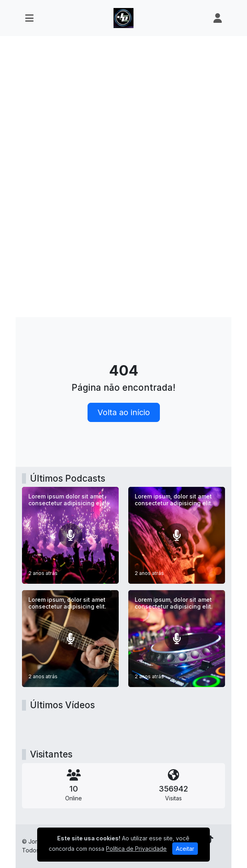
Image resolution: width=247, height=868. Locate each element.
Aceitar (185, 849)
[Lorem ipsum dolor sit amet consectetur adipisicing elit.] (70, 535)
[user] (218, 18)
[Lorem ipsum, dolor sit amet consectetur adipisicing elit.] (177, 535)
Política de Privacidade (136, 849)
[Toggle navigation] (29, 18)
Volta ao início (124, 412)
